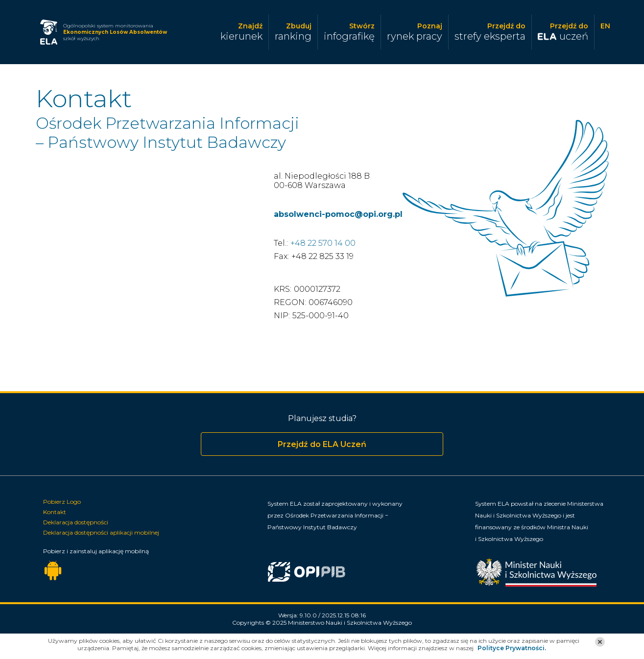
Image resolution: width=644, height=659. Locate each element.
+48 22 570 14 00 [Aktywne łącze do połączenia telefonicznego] (323, 243)
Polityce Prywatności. (512, 648)
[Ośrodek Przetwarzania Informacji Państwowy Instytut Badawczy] (357, 575)
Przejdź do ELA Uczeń (322, 444)
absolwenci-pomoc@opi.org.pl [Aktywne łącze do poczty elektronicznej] (338, 214)
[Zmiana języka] (605, 32)
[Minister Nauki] (542, 569)
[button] (600, 642)
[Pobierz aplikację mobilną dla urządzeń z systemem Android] (53, 571)
